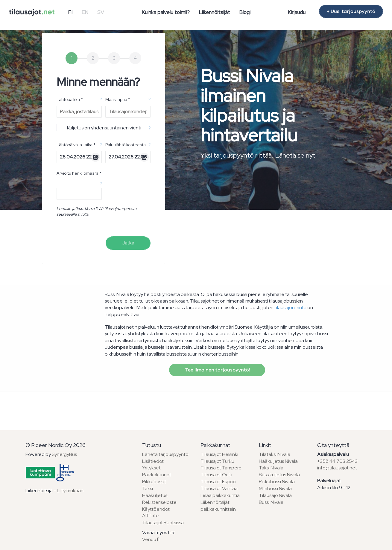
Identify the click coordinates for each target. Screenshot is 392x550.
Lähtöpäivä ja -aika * (76, 145)
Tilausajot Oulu (216, 475)
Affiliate (151, 516)
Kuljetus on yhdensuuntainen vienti (99, 127)
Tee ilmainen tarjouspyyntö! (217, 370)
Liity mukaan (70, 491)
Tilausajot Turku (217, 461)
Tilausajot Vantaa (219, 488)
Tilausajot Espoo (218, 482)
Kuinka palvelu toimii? (166, 12)
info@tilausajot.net (337, 468)
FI (70, 12)
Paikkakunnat (157, 475)
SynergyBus (64, 454)
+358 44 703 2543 (337, 461)
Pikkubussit (154, 482)
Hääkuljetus (155, 495)
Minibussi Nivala (275, 488)
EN (85, 12)
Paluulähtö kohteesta (126, 145)
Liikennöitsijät (214, 12)
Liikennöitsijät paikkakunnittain (218, 506)
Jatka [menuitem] (128, 243)
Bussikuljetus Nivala (279, 475)
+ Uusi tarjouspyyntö (351, 11)
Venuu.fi (151, 539)
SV (101, 12)
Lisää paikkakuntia (220, 495)
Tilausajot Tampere (221, 468)
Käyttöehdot (156, 509)
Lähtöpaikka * (70, 99)
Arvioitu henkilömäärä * (79, 173)
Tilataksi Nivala (275, 454)
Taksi (148, 488)
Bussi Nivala (271, 502)
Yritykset (151, 468)
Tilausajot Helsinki (219, 454)
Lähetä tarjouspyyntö (165, 454)
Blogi (245, 12)
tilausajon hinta (290, 308)
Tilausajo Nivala (275, 495)
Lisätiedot (153, 461)
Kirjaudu (297, 12)
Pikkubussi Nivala (277, 482)
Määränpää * (118, 99)
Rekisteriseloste (159, 502)
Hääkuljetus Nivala (278, 461)
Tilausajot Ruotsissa (163, 523)
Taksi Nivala (271, 468)
